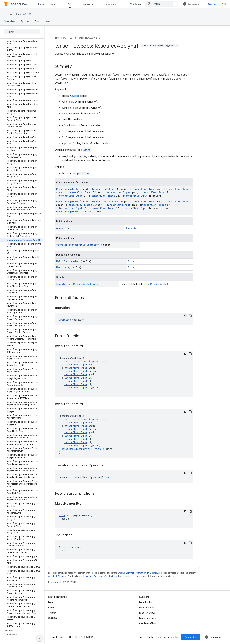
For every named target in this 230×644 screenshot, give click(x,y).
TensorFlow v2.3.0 (18, 14)
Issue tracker (146, 602)
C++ (101, 38)
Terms (52, 637)
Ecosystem (89, 4)
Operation (82, 174)
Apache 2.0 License (57, 576)
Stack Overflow (147, 613)
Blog (51, 602)
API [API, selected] (70, 4)
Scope (76, 96)
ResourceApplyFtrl (68, 189)
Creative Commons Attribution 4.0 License (137, 573)
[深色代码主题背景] (185, 315)
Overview (9, 21)
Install (42, 4)
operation (63, 228)
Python (25, 21)
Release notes (147, 608)
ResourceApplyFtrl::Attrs (73, 211)
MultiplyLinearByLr (68, 261)
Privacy (62, 637)
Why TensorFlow (138, 4)
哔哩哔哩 (53, 618)
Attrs (87, 150)
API (72, 38)
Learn (54, 4)
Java (48, 21)
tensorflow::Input (144, 189)
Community (112, 4)
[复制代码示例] (190, 315)
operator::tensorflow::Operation (78, 245)
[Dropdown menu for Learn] (61, 4)
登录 (224, 4)
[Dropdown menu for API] (76, 4)
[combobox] (162, 4)
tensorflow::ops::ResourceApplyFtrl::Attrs (77, 284)
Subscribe (190, 637)
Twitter (52, 613)
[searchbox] (22, 32)
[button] (21, 630)
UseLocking (63, 267)
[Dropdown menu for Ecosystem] (99, 4)
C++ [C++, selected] (37, 21)
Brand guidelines (148, 618)
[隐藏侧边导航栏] (40, 638)
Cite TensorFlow (147, 623)
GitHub (212, 4)
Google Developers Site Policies (101, 576)
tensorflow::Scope (104, 189)
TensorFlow (60, 38)
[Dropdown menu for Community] (123, 4)
